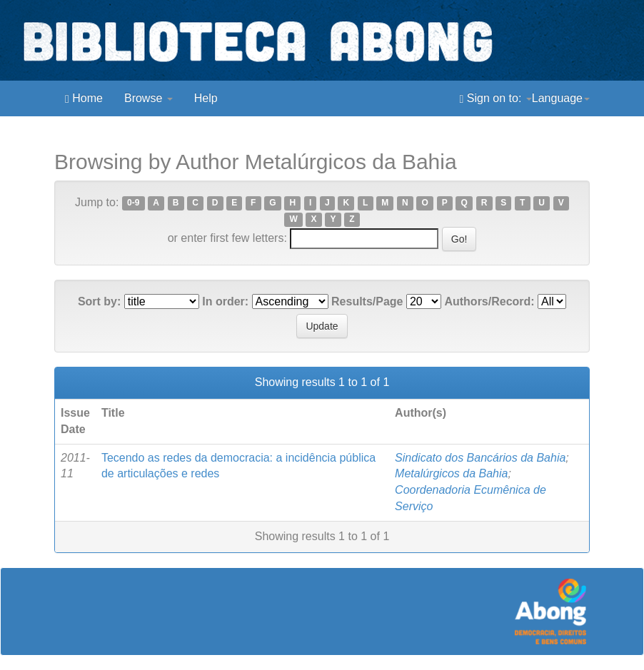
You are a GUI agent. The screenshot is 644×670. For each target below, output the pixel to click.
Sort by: (99, 301)
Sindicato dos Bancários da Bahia (480, 458)
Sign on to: (496, 98)
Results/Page (367, 301)
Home (84, 98)
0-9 (133, 203)
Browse (149, 98)
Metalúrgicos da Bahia (451, 473)
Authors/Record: (489, 301)
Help (206, 98)
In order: (225, 301)
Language (561, 98)
